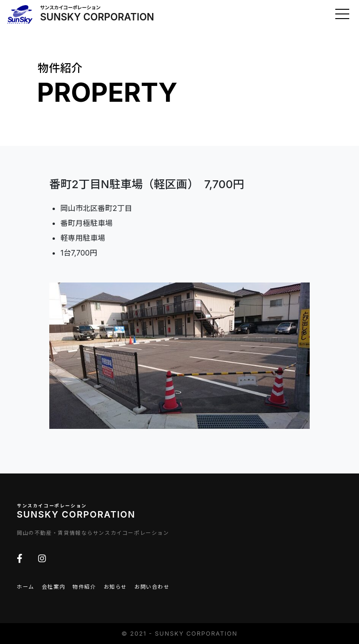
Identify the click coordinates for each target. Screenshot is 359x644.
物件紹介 (84, 587)
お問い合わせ (152, 587)
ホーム (26, 587)
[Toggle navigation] (342, 14)
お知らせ (115, 587)
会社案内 (53, 587)
